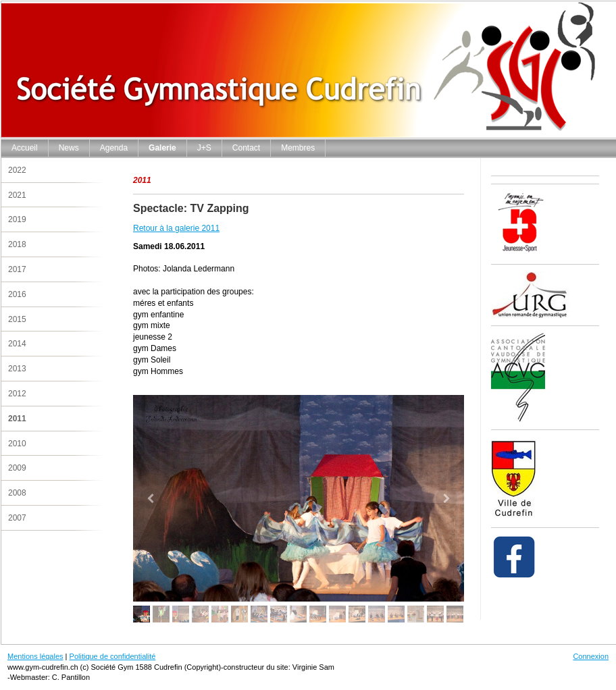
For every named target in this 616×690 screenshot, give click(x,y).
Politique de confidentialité (113, 656)
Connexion (591, 656)
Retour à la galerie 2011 (176, 228)
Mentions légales (35, 656)
